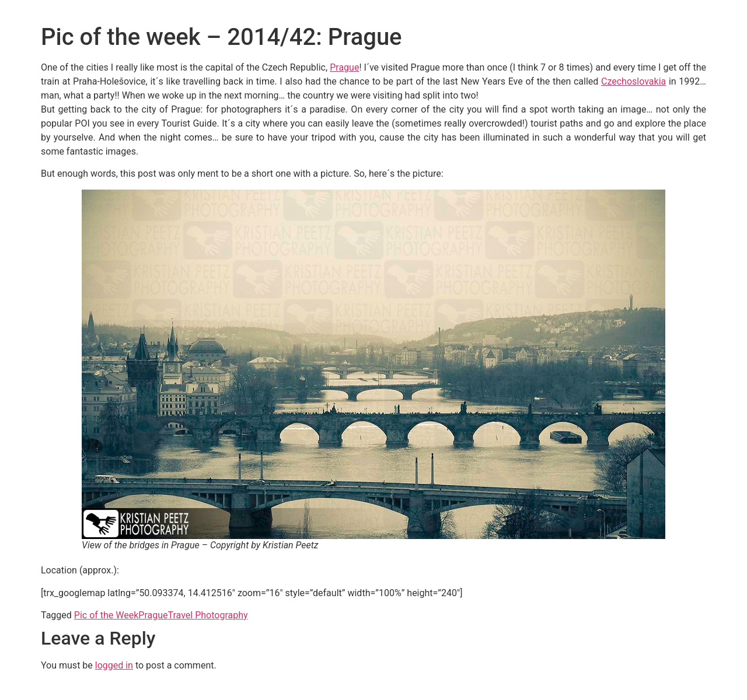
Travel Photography (208, 615)
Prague (344, 67)
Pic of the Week (107, 615)
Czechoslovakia (633, 81)
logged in (114, 665)
